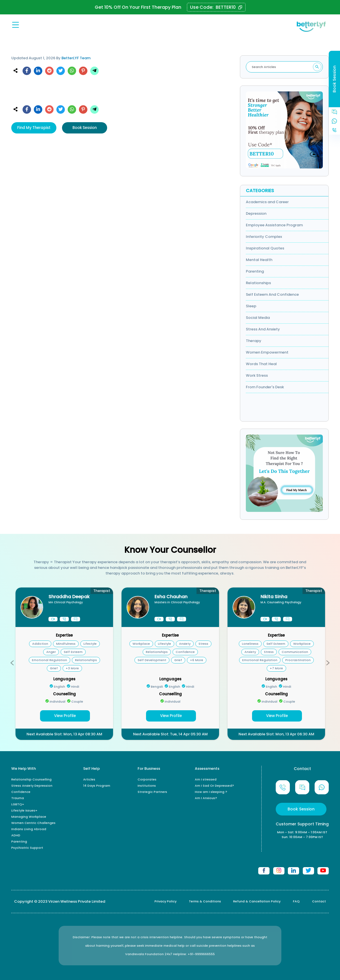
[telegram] (94, 71)
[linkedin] (38, 71)
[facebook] (27, 71)
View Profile (65, 716)
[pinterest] (83, 71)
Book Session (85, 128)
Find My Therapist (34, 128)
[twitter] (61, 71)
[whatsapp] (72, 71)
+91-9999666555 (201, 954)
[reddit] (49, 71)
